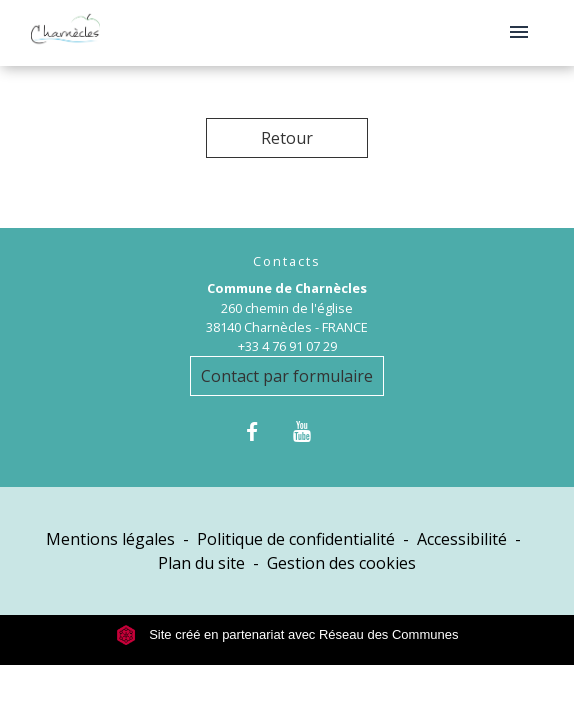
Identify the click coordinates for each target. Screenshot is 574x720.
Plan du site (201, 563)
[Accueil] (65, 33)
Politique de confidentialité (296, 539)
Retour (287, 138)
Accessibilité (462, 539)
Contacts (287, 261)
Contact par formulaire (287, 376)
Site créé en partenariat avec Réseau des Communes (287, 634)
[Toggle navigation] (519, 33)
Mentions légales (110, 539)
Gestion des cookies (341, 563)
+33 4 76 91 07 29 (287, 346)
